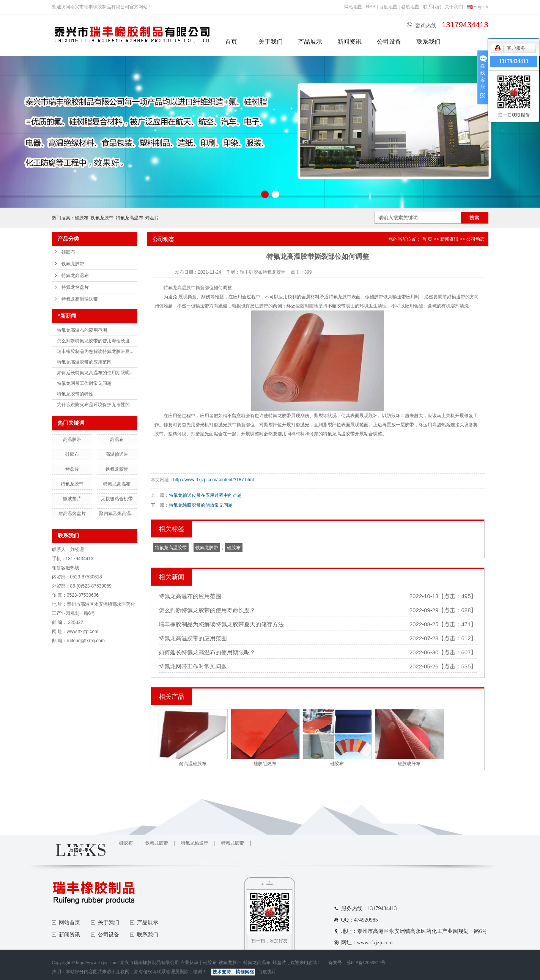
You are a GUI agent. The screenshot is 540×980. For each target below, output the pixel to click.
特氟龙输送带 (195, 843)
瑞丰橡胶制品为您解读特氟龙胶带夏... (95, 351)
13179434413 (514, 61)
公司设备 (389, 42)
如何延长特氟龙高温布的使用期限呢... (95, 373)
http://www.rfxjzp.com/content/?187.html (214, 480)
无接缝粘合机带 (117, 499)
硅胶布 (82, 218)
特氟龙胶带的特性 (75, 394)
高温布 (117, 440)
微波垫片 (72, 499)
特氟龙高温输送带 (80, 299)
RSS (371, 7)
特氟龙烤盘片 (75, 287)
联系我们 (432, 7)
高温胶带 (72, 440)
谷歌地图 (410, 7)
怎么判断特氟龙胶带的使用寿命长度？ (207, 610)
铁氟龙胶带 (102, 218)
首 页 (427, 239)
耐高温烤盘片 (72, 514)
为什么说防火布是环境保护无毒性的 (93, 405)
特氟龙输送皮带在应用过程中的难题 (205, 495)
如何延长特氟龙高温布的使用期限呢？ (207, 652)
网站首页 (69, 922)
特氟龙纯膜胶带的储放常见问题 (201, 505)
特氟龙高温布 (129, 218)
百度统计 (267, 972)
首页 (231, 42)
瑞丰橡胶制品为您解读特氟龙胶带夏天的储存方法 (221, 624)
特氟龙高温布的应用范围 (82, 330)
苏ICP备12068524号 (366, 963)
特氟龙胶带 (72, 484)
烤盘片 (152, 218)
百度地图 (388, 7)
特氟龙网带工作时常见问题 (84, 383)
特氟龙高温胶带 (171, 548)
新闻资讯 (350, 42)
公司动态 (475, 239)
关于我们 (454, 7)
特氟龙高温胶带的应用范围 (84, 362)
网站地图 (353, 7)
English (477, 7)
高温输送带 (117, 454)
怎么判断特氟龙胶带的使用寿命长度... (95, 341)
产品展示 (310, 42)
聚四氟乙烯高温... (117, 514)
